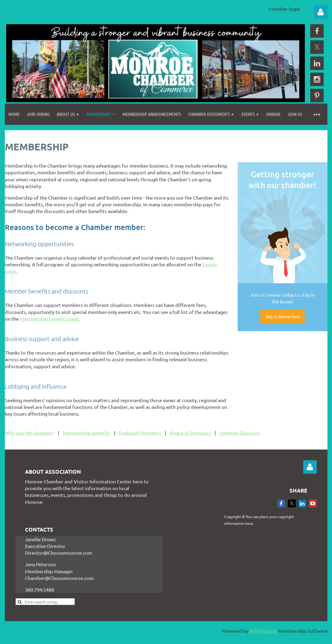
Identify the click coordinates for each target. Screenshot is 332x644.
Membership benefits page (49, 319)
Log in (321, 12)
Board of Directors (190, 433)
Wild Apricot (263, 631)
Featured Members (140, 433)
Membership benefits (87, 433)
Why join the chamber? (29, 433)
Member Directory (240, 433)
